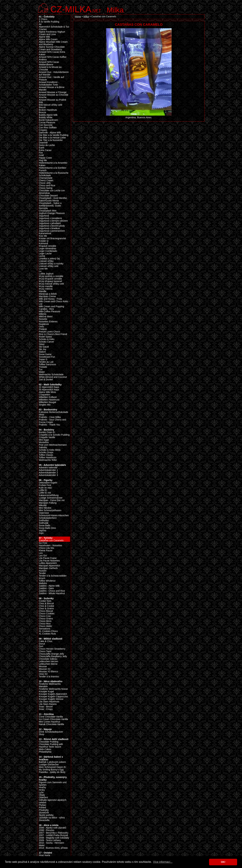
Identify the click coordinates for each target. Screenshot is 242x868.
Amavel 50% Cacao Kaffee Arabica (53, 58)
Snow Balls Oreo (47, 528)
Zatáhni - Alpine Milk (49, 586)
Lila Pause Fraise (48, 558)
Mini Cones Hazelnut (49, 722)
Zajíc (41, 533)
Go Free (43, 543)
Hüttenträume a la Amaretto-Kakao (53, 164)
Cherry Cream (46, 181)
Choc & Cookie (46, 606)
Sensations (45, 629)
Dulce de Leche (47, 145)
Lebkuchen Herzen (48, 661)
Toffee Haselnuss (48, 458)
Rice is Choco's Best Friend (53, 334)
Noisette (43, 319)
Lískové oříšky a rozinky (51, 264)
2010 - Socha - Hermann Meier (51, 844)
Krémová (43, 244)
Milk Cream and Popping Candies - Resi (51, 308)
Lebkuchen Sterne (48, 664)
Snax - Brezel (46, 707)
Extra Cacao (45, 150)
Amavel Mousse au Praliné (53, 100)
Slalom (42, 352)
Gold (41, 155)
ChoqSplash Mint (48, 211)
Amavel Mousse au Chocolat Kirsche (53, 96)
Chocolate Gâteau (48, 659)
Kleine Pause (46, 551)
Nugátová (44, 324)
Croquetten (45, 395)
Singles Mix (45, 405)
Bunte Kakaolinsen (48, 120)
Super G (43, 359)
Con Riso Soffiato (48, 128)
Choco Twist (45, 651)
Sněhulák (44, 523)
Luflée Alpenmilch (48, 563)
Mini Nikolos (45, 508)
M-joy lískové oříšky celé (51, 284)
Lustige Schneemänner (51, 498)
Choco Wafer (45, 626)
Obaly (42, 795)
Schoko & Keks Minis (50, 450)
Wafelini (43, 583)
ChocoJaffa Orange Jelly (51, 654)
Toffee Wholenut (47, 581)
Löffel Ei (43, 490)
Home (78, 17)
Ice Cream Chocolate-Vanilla (53, 719)
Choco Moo (45, 624)
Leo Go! (43, 556)
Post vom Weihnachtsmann (53, 445)
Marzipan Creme (47, 296)
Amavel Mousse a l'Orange (53, 92)
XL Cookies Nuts (47, 634)
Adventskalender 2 (48, 473)
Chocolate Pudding (49, 742)
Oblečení (43, 798)
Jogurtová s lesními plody (52, 226)
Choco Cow (45, 616)
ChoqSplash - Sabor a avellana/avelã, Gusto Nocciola (50, 206)
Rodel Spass (45, 337)
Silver (42, 344)
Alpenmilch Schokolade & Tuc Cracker (54, 28)
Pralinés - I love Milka (50, 417)
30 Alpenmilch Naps (49, 390)
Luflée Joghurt (46, 274)
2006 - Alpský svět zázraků (53, 828)
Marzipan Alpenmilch (49, 566)
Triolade (43, 367)
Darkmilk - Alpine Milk (50, 133)
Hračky (42, 787)
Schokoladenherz (48, 518)
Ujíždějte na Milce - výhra (52, 818)
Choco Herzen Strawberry (52, 649)
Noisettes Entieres (48, 322)
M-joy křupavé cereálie (50, 279)
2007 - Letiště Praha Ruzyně (53, 835)
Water (42, 372)
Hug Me (43, 160)
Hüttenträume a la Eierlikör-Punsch (53, 169)
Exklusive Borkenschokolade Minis (53, 413)
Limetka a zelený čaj (49, 259)
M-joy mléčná (46, 289)
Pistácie (43, 329)
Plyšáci (42, 805)
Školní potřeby (46, 815)
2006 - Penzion (47, 830)
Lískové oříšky (46, 261)
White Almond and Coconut (53, 377)
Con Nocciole (46, 125)
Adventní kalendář (48, 468)
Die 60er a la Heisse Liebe (52, 138)
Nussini (43, 571)
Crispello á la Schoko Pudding (54, 435)
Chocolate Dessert (48, 196)
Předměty (44, 810)
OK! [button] (223, 862)
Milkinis (43, 314)
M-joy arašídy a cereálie (51, 276)
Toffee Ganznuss (47, 364)
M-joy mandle (46, 286)
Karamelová (45, 233)
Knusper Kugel (46, 692)
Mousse (43, 666)
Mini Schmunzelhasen (50, 510)
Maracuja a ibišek (48, 294)
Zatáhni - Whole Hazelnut (52, 593)
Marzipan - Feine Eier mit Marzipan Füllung (52, 502)
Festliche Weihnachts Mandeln (50, 685)
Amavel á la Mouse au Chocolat (50, 68)
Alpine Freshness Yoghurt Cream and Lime (52, 33)
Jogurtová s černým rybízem (53, 221)
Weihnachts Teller (48, 460)
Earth (42, 148)
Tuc (41, 369)
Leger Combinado (48, 251)
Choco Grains (46, 619)
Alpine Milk (44, 37)
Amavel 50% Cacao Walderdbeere (49, 63)
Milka (115, 10)
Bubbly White (46, 118)
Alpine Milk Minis (47, 392)
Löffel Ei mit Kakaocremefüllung (49, 494)
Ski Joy (43, 349)
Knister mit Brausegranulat (52, 238)
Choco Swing (46, 188)
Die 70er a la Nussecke (51, 140)
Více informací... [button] (163, 862)
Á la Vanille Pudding (49, 22)
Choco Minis (45, 621)
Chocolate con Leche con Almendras (52, 192)
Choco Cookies (47, 614)
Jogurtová (44, 216)
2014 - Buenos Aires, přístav (53, 848)
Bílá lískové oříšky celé (51, 105)
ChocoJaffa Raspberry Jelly (53, 656)
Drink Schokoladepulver (51, 732)
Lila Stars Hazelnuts (49, 702)
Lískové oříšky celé (49, 266)
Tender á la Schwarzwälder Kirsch (53, 577)
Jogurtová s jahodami (50, 223)
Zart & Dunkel (46, 380)
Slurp (42, 734)
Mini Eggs (44, 440)
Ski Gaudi (44, 347)
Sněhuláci (44, 521)
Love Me (43, 269)
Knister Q (44, 241)
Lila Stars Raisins (48, 704)
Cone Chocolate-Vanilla (51, 717)
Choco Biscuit (46, 611)
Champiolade (46, 178)
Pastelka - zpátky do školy (52, 772)
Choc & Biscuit (46, 604)
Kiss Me (43, 236)
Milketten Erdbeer (48, 397)
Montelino (44, 442)
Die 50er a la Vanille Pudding (54, 135)
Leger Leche (45, 254)
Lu (40, 271)
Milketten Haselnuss (49, 400)
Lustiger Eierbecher (49, 765)
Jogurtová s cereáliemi (50, 218)
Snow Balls (45, 526)
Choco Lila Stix (46, 548)
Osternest (44, 513)
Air (40, 24)
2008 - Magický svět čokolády (54, 838)
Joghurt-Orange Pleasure (52, 213)
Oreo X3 (43, 674)
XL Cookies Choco (48, 631)
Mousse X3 (45, 669)
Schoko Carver (46, 342)
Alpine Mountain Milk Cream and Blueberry (53, 43)
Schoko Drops (46, 452)
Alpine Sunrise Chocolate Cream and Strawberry (52, 48)
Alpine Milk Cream (48, 39)
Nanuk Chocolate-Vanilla (51, 724)
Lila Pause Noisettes (49, 561)
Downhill (43, 143)
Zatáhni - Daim (46, 588)
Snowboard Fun (47, 357)
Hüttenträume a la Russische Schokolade (54, 174)
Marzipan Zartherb (48, 568)
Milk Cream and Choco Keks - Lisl (54, 303)
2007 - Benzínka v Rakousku (54, 833)
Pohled (42, 808)
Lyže (41, 792)
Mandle (43, 291)
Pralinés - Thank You (49, 425)
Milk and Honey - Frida (50, 299)
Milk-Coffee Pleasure (49, 312)
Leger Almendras (48, 249)
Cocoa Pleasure (47, 123)
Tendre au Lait (46, 362)
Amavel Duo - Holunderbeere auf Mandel (54, 73)
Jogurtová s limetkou (49, 228)
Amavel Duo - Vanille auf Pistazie (51, 78)
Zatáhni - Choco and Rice (52, 591)
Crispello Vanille (47, 437)
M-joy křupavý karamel (50, 281)
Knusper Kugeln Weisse (51, 699)
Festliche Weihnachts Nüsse (53, 689)
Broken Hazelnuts (48, 110)
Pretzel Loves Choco (49, 332)
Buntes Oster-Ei (47, 432)
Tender (42, 573)
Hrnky (42, 790)
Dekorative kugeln (48, 483)
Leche (42, 256)
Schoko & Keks (47, 339)
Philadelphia (45, 752)
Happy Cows (45, 158)
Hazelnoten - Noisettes (51, 546)
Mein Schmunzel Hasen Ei (52, 767)
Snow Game (45, 354)
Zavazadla (44, 820)
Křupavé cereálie (47, 246)
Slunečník (44, 813)
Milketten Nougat (47, 402)
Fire (41, 153)
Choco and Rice (47, 186)
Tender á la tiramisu (49, 677)
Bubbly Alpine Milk (48, 115)
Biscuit (42, 107)
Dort (41, 646)
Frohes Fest (45, 485)
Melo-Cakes (45, 749)
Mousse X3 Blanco (48, 672)
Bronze (42, 112)
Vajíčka (43, 531)
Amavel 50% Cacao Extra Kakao (52, 53)
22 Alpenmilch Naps (49, 387)
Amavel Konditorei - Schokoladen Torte (49, 83)
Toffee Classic (46, 455)
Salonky (43, 447)
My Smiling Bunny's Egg (51, 770)
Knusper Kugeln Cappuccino (53, 697)
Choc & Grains (46, 609)
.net (76, 9)
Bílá (41, 102)
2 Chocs (43, 19)
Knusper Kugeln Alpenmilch (53, 694)
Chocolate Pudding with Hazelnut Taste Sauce (51, 746)
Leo (41, 553)
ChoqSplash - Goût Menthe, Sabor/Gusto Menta (53, 199)
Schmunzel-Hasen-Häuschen (54, 515)
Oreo (41, 327)
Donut (42, 644)
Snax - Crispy (46, 709)
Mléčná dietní (46, 317)
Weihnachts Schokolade (51, 375)
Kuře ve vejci (45, 488)
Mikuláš (43, 505)
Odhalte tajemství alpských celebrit (53, 801)
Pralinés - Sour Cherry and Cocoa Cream (52, 421)
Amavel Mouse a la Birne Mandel (52, 89)
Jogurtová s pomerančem (52, 231)
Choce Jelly (45, 183)
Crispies (43, 130)
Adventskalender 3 (48, 475)
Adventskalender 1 (48, 470)
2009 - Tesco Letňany (50, 840)
